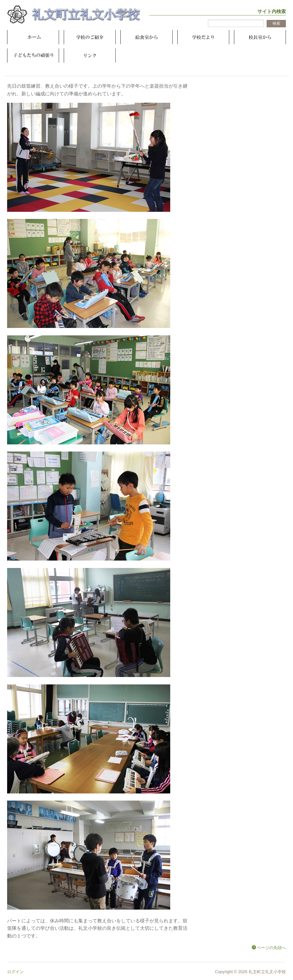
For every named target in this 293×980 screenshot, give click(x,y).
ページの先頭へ (271, 948)
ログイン (15, 972)
